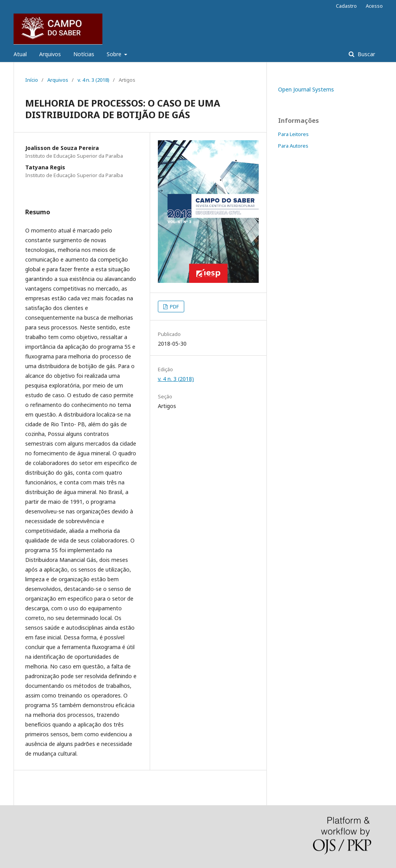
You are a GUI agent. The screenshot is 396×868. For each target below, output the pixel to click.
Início (32, 80)
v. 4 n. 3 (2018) (93, 80)
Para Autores (293, 146)
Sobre (115, 54)
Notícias (84, 54)
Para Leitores (293, 134)
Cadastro (346, 6)
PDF (174, 307)
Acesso (374, 6)
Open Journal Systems (306, 89)
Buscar (366, 54)
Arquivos (50, 54)
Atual (20, 54)
